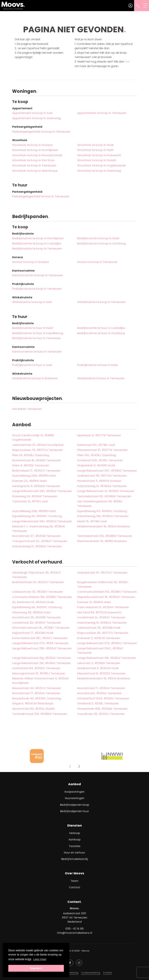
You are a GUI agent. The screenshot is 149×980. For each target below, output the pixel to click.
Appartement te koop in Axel (32, 113)
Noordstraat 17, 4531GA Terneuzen (101, 688)
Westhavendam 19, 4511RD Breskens (102, 541)
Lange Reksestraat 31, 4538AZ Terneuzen (106, 491)
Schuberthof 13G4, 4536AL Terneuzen (103, 698)
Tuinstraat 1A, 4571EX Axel (30, 501)
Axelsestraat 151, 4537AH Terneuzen (102, 476)
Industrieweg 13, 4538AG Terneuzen (102, 486)
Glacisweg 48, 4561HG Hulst (31, 612)
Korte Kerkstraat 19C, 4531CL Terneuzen (40, 638)
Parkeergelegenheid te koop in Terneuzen (41, 132)
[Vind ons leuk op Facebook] (70, 963)
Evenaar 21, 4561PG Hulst (94, 602)
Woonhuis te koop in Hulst (95, 150)
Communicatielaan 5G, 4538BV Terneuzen (107, 592)
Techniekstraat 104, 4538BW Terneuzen (40, 714)
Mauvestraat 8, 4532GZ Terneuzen (101, 673)
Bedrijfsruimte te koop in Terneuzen (37, 249)
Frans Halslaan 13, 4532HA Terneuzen (103, 607)
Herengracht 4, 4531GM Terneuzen (36, 486)
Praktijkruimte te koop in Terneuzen (37, 289)
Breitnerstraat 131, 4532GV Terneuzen (38, 582)
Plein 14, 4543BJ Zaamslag (31, 455)
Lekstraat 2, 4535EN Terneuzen (99, 663)
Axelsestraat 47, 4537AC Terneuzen (102, 573)
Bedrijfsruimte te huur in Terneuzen (36, 338)
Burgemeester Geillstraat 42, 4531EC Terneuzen (103, 584)
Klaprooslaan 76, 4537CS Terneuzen (38, 450)
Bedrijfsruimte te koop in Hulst (98, 238)
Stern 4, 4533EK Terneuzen (31, 465)
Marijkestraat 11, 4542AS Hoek (98, 668)
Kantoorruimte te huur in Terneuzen (37, 352)
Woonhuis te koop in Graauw (32, 145)
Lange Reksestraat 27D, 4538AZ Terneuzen (107, 643)
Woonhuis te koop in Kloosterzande (37, 155)
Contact (107, 973)
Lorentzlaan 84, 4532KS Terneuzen (36, 668)
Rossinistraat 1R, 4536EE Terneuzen (36, 460)
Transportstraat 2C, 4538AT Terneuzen (40, 541)
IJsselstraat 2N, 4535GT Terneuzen (37, 623)
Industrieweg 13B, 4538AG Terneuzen (103, 516)
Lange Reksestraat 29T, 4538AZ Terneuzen (107, 471)
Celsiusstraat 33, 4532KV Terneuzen (37, 592)
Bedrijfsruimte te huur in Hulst (33, 328)
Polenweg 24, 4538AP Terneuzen (35, 496)
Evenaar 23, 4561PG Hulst (29, 481)
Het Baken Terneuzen (27, 409)
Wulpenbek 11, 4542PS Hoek (96, 465)
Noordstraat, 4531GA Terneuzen (99, 693)
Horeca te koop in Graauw (31, 262)
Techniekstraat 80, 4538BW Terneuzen (104, 496)
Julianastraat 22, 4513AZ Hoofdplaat (38, 445)
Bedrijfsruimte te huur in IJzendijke (101, 328)
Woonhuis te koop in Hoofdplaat (35, 150)
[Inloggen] (130, 6)
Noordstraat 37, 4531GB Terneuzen (36, 536)
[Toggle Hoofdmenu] (145, 6)
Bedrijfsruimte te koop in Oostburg (101, 244)
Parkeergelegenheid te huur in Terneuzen (41, 196)
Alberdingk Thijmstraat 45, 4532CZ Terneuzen (37, 575)
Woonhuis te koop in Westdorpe (35, 171)
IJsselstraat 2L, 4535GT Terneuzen (101, 617)
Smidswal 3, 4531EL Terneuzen (98, 703)
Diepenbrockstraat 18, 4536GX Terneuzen (106, 597)
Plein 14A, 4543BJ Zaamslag (97, 455)
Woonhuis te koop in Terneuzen (34, 166)
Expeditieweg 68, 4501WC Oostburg (37, 607)
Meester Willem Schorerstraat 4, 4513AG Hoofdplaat (40, 681)
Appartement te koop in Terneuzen (102, 113)
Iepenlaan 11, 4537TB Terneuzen (99, 435)
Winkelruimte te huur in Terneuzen (101, 378)
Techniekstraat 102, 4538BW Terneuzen (105, 536)
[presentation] (70, 766)
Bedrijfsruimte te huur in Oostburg (101, 333)
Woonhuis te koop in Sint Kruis (33, 160)
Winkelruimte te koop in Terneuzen (101, 302)
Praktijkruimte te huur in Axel (32, 365)
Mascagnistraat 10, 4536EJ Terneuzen (39, 673)
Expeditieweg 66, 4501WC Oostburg (37, 516)
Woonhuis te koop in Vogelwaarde (101, 166)
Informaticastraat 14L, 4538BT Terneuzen (41, 628)
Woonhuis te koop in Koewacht (99, 155)
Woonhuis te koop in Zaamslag (99, 171)
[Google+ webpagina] (79, 963)
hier (127, 62)
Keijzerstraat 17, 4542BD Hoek (33, 633)
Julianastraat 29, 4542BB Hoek (99, 628)
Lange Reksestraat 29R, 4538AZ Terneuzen (42, 648)
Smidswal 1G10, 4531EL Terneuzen (100, 460)
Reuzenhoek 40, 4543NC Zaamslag (37, 698)
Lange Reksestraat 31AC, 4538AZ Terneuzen (100, 651)
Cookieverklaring (91, 973)
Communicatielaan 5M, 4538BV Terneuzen (42, 597)
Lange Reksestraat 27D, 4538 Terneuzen (40, 643)
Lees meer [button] (40, 959)
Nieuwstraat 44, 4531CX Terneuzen (37, 688)
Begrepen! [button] (36, 968)
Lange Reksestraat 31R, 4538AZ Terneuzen (107, 658)
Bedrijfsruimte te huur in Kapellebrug (38, 333)
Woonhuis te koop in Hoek (95, 145)
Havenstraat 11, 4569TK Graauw (99, 481)
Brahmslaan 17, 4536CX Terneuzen (36, 471)
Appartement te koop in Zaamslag (37, 118)
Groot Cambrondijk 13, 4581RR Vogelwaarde (33, 438)
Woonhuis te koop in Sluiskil (97, 160)
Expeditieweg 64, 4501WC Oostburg (102, 511)
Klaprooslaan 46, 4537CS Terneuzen (103, 633)
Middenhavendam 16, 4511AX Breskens (104, 526)
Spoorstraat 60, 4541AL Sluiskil (33, 709)
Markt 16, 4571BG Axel (92, 521)
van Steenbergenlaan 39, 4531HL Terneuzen (100, 504)
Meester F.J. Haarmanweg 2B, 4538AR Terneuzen (39, 529)
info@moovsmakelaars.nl (75, 933)
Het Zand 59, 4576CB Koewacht (99, 612)
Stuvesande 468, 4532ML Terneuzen (102, 709)
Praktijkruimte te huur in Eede (97, 365)
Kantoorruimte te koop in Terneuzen (37, 275)
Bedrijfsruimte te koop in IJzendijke (37, 244)
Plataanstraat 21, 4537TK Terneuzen (102, 450)
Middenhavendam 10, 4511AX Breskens (104, 678)
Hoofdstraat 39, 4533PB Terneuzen (37, 617)
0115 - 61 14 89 (74, 929)
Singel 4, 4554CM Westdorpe (33, 703)
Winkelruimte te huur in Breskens (35, 378)
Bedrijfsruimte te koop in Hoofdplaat (38, 238)
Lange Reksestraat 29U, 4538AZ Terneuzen (42, 491)
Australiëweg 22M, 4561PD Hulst (34, 476)
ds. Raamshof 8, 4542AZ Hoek (33, 602)
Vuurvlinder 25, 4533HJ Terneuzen (101, 714)
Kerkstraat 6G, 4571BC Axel (96, 445)
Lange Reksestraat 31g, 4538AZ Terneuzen (42, 658)
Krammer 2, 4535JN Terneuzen (99, 638)
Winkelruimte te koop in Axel (32, 302)
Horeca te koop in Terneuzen (97, 262)
